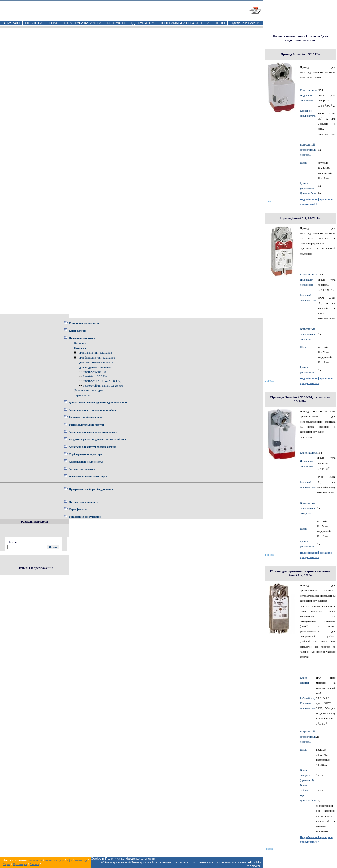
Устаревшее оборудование (85, 517)
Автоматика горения (82, 469)
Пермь (6, 864)
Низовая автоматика (82, 338)
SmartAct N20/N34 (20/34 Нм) (102, 381)
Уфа (69, 860)
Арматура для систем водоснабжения (92, 447)
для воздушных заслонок (95, 367)
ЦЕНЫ (220, 23)
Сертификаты (78, 509)
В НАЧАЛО (11, 23)
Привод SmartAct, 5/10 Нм (300, 54)
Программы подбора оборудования (91, 489)
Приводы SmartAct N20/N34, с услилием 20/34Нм (300, 399)
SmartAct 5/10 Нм (94, 372)
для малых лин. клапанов (96, 353)
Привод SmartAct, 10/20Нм (300, 218)
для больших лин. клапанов (97, 358)
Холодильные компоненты (86, 462)
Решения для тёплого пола (86, 417)
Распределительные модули (86, 425)
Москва (34, 864)
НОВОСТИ (34, 23)
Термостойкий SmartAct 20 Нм (103, 386)
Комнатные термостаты (84, 323)
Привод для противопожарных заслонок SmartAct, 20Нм (300, 573)
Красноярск (20, 864)
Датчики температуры (88, 390)
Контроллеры (77, 331)
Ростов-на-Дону (54, 860)
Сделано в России (245, 23)
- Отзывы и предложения (34, 568)
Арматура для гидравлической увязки (93, 432)
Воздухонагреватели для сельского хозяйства (97, 439)
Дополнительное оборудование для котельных (98, 402)
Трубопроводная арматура (85, 454)
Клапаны (80, 343)
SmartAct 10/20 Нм (95, 376)
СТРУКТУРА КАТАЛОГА (83, 23)
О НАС (53, 23)
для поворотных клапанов (96, 362)
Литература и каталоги (84, 502)
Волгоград (81, 860)
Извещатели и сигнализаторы (88, 476)
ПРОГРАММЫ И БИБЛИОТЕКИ (184, 23)
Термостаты (82, 395)
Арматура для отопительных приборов (93, 410)
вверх (269, 201)
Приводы (80, 348)
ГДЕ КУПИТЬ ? (142, 23)
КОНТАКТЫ (116, 23)
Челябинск (36, 860)
